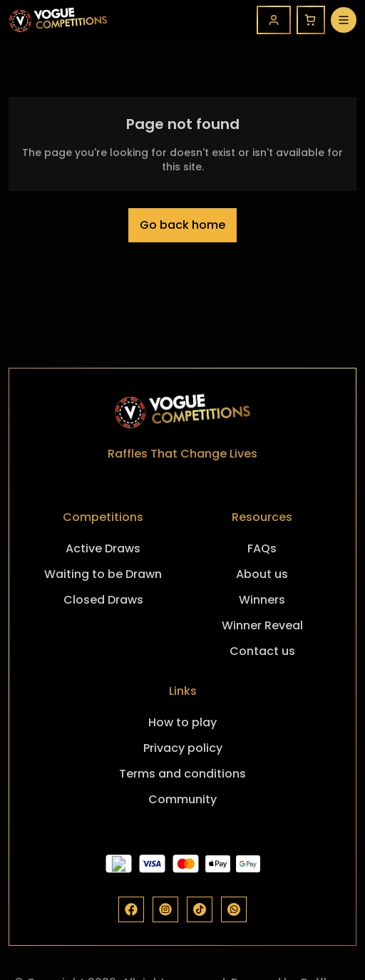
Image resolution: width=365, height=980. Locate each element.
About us (262, 574)
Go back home (182, 225)
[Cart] (311, 20)
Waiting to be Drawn (103, 574)
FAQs (262, 548)
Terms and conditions (182, 774)
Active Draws (103, 548)
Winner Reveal (262, 625)
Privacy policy (183, 748)
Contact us (262, 651)
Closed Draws (103, 600)
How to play (182, 722)
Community (182, 799)
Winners (262, 600)
